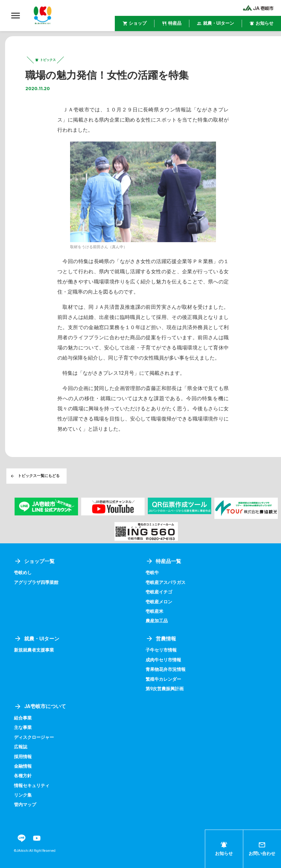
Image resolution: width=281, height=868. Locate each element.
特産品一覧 (163, 561)
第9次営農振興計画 (165, 689)
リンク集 (23, 795)
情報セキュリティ (32, 785)
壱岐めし (23, 573)
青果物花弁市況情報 (166, 670)
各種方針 (23, 776)
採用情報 (23, 757)
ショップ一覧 (34, 561)
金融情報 (23, 766)
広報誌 (21, 747)
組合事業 (23, 718)
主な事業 (23, 728)
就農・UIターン (37, 639)
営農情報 (161, 639)
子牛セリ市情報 (161, 650)
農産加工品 (157, 621)
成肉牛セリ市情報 (163, 660)
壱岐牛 (152, 573)
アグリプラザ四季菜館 (36, 582)
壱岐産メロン (159, 602)
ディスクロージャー (34, 737)
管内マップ (25, 805)
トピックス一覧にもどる (35, 476)
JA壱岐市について (40, 707)
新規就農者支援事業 (34, 650)
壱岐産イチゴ (159, 592)
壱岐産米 (154, 611)
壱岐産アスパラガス (166, 582)
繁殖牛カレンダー (163, 679)
